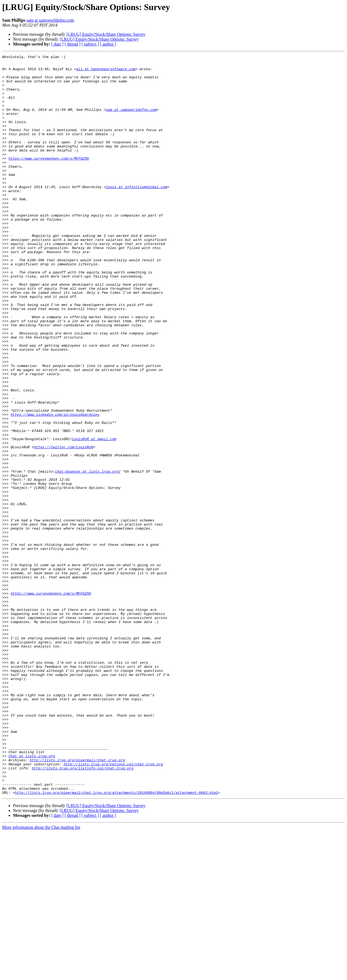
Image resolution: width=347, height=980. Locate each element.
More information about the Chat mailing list (41, 975)
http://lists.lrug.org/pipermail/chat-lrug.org (77, 901)
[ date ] (57, 44)
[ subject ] (90, 44)
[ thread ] (73, 44)
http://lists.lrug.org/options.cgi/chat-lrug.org (113, 906)
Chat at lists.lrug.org (32, 897)
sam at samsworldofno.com (50, 20)
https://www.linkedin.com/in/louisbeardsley (55, 487)
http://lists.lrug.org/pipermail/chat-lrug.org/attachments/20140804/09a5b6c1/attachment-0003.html (116, 940)
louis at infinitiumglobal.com (136, 214)
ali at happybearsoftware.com (106, 72)
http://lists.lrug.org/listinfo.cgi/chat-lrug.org (82, 911)
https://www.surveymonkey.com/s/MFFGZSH (49, 179)
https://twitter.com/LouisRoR (63, 526)
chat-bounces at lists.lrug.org (87, 555)
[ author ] (108, 44)
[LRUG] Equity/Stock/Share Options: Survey (106, 34)
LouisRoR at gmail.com (94, 516)
